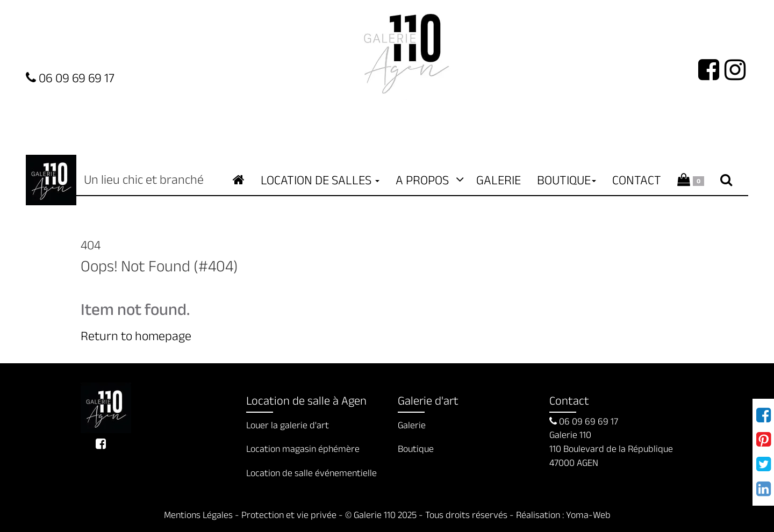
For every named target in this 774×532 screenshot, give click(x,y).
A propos (428, 180)
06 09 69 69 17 (584, 421)
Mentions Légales (198, 515)
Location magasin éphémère (303, 449)
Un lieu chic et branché (106, 408)
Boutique (416, 449)
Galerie (499, 180)
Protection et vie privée (289, 515)
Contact (637, 180)
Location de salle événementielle (311, 473)
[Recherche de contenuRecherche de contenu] (726, 180)
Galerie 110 (51, 180)
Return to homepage (136, 336)
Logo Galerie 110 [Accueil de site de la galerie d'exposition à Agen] (406, 50)
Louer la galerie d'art (288, 425)
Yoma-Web (588, 515)
